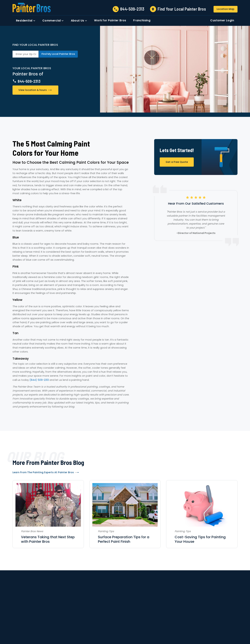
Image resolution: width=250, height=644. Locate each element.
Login (214, 612)
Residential (84, 612)
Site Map (162, 626)
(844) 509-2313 (39, 380)
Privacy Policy (149, 626)
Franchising (195, 612)
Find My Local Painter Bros (58, 54)
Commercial (107, 612)
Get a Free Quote (177, 162)
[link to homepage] (32, 8)
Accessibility (134, 626)
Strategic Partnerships (162, 612)
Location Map (226, 9)
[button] (26, 21)
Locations (130, 612)
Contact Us (60, 612)
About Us (39, 612)
